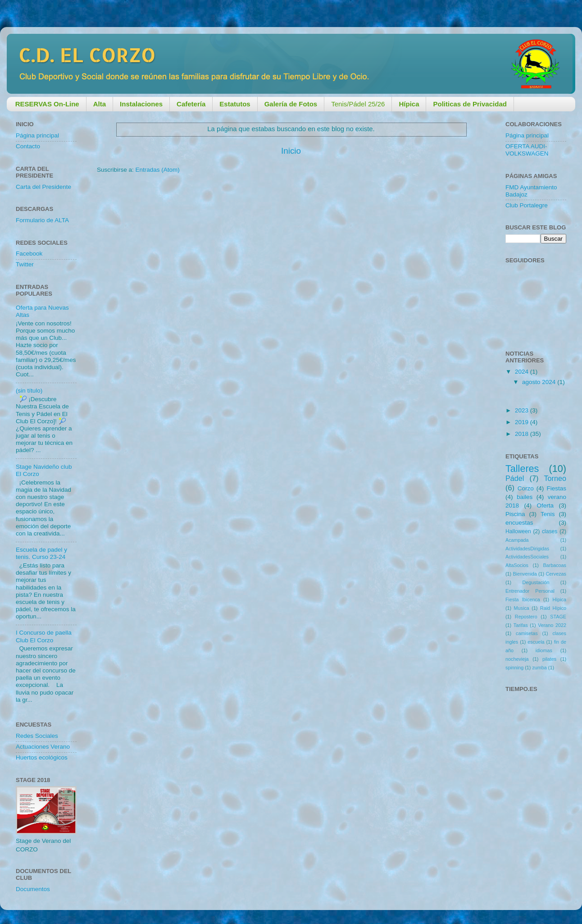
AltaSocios (517, 565)
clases (550, 531)
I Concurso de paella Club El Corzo (44, 636)
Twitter (25, 264)
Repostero (526, 617)
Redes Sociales (37, 736)
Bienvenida (525, 574)
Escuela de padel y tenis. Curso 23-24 (41, 553)
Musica (522, 608)
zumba (539, 668)
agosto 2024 (540, 382)
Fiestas (556, 488)
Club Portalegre (527, 205)
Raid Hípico (553, 608)
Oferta (545, 505)
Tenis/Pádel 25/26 (358, 104)
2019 (523, 422)
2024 (523, 372)
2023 (523, 410)
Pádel (515, 478)
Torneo (555, 478)
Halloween (518, 531)
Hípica (559, 599)
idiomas (544, 650)
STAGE (558, 617)
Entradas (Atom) (158, 170)
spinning (514, 668)
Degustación (536, 582)
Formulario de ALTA (42, 220)
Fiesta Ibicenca (523, 599)
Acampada (517, 540)
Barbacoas (555, 565)
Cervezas (556, 574)
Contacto (28, 146)
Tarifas (521, 625)
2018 (523, 434)
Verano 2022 (552, 625)
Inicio (291, 151)
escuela (536, 642)
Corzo (526, 488)
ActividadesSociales (527, 557)
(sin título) (29, 391)
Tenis (548, 514)
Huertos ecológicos (42, 757)
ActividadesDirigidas (527, 549)
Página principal (37, 135)
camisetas (527, 633)
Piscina (515, 514)
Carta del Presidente (43, 187)
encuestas (519, 523)
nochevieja (517, 659)
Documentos (33, 889)
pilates (549, 659)
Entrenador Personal (530, 591)
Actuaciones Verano (43, 747)
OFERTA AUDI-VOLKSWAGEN (527, 150)
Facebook (29, 254)
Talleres (522, 469)
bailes (525, 497)
